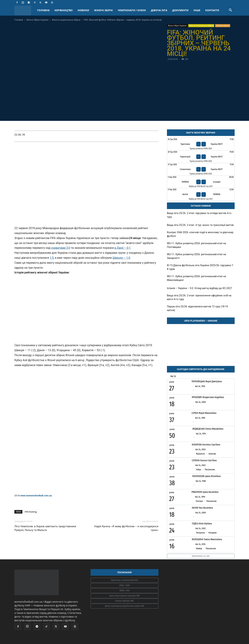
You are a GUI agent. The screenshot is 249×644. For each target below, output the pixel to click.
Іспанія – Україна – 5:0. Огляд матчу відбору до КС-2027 (200, 288)
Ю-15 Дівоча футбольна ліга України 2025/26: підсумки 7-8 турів (200, 267)
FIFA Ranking (31, 512)
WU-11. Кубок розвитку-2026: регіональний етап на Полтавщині (197, 245)
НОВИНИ (83, 10)
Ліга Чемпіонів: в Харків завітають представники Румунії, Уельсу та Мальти (45, 528)
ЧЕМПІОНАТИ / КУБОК (132, 10)
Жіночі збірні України (37, 20)
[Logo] (25, 10)
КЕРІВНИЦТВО (64, 10)
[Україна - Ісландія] (201, 182)
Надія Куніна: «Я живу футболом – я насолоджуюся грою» (126, 528)
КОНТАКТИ (212, 10)
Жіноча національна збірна (66, 20)
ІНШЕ (197, 10)
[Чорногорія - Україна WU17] (201, 157)
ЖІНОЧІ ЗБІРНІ (103, 10)
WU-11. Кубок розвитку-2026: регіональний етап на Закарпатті (197, 256)
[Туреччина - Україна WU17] (201, 144)
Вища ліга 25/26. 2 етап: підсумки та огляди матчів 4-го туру (199, 215)
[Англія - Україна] (201, 194)
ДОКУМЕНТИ (180, 10)
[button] (230, 11)
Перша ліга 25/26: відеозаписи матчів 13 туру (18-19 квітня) (197, 308)
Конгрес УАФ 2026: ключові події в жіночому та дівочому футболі (200, 234)
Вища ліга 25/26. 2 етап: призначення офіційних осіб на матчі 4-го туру (199, 297)
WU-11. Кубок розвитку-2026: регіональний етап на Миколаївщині (197, 278)
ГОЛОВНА (43, 10)
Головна (19, 20)
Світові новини (223, 26)
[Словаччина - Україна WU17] (201, 169)
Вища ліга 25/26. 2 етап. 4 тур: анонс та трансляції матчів (200, 225)
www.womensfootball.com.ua (36, 496)
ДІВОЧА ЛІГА (159, 10)
